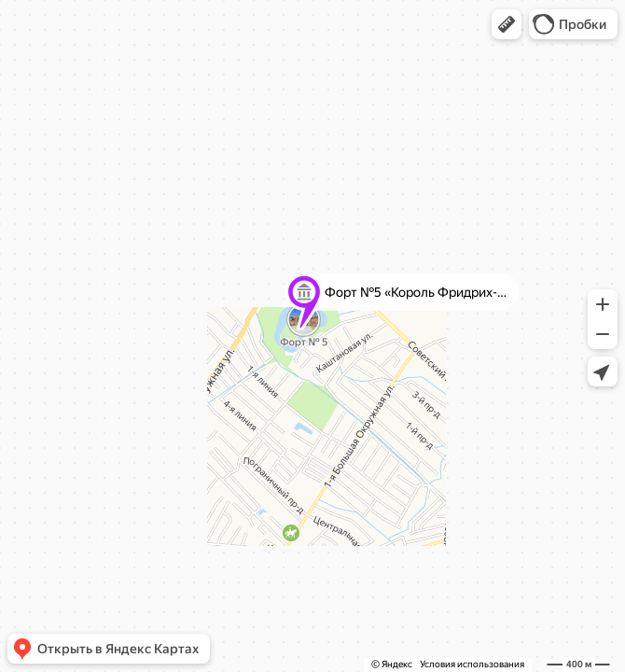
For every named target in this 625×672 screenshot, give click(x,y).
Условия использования (472, 664)
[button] (507, 24)
